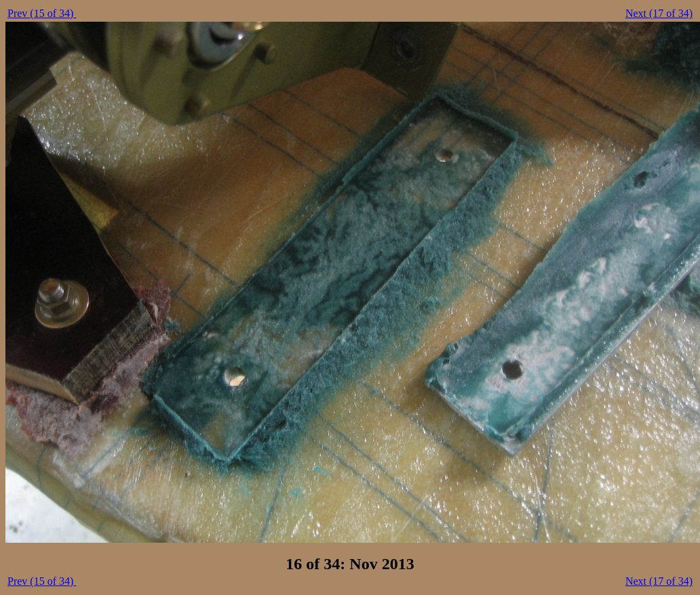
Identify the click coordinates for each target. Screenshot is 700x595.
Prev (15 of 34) (42, 13)
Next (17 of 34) (659, 13)
